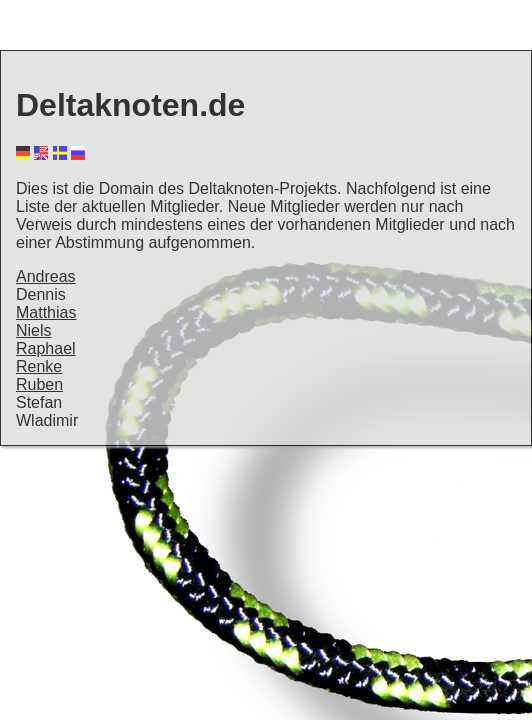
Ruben (39, 384)
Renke (39, 366)
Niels (34, 330)
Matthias (46, 312)
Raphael (46, 348)
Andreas (46, 276)
